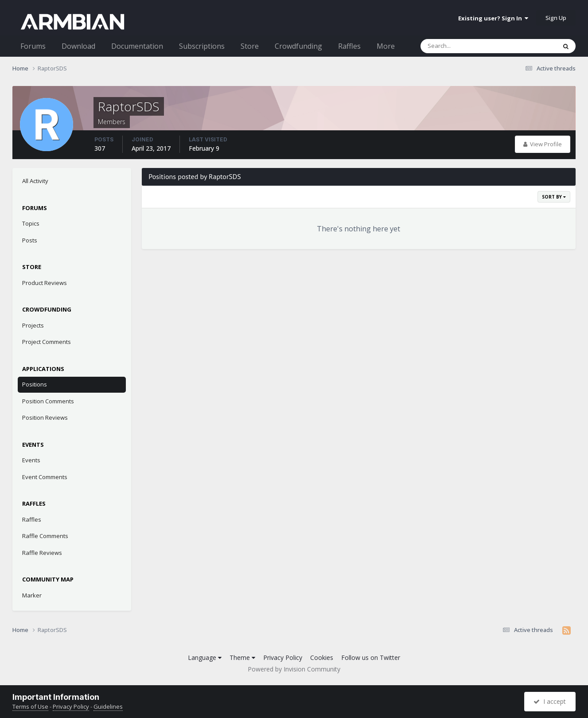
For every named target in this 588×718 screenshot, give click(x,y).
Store (250, 46)
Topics (31, 223)
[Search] (465, 46)
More (386, 46)
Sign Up (556, 18)
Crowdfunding (298, 46)
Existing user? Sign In (493, 18)
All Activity (35, 181)
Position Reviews (45, 418)
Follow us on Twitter (371, 658)
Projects (33, 325)
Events (31, 460)
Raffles (349, 46)
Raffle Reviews (42, 553)
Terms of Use (30, 706)
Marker (32, 595)
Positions (35, 384)
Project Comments (47, 342)
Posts (30, 240)
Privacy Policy (283, 658)
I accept (550, 701)
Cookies (322, 658)
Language (205, 658)
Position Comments (48, 401)
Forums (33, 46)
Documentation (137, 46)
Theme (242, 658)
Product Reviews (45, 283)
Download (78, 46)
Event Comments (45, 477)
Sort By (554, 197)
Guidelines (108, 706)
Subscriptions (202, 46)
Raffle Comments (45, 536)
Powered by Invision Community (294, 669)
